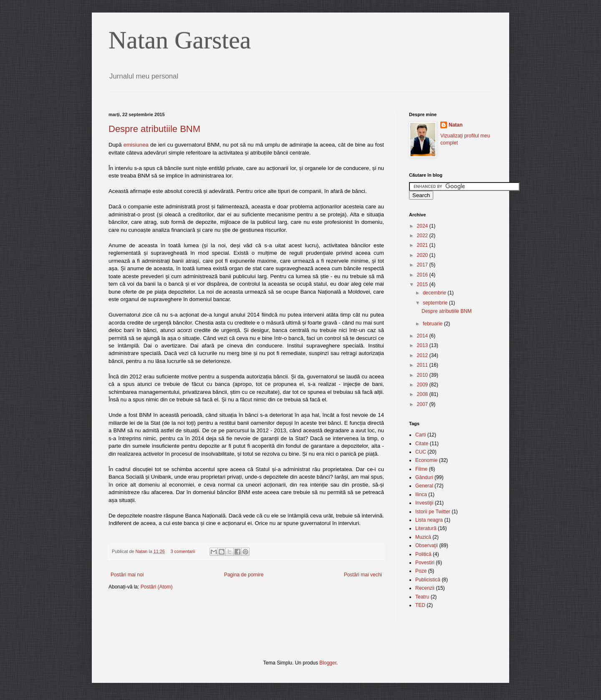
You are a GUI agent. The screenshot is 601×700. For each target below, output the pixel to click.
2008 (423, 394)
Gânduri (424, 477)
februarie (433, 324)
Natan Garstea (180, 40)
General (424, 486)
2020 (423, 255)
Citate (422, 444)
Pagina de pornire (244, 575)
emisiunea (136, 145)
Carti (420, 435)
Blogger (328, 663)
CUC (421, 452)
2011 (423, 365)
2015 (423, 284)
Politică (423, 554)
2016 (423, 275)
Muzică (423, 537)
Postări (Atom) (157, 587)
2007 (423, 404)
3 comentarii (183, 551)
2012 (423, 355)
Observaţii (427, 545)
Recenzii (425, 588)
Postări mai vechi (363, 575)
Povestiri (425, 563)
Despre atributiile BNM (154, 129)
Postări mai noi (127, 575)
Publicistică (428, 580)
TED (420, 605)
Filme (421, 469)
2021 (423, 245)
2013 (423, 345)
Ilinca (421, 495)
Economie (426, 460)
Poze (421, 571)
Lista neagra (429, 520)
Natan (142, 551)
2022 (423, 236)
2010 (423, 375)
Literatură (426, 528)
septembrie (436, 303)
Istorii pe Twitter (433, 512)
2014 (423, 336)
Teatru (422, 597)
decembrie (435, 293)
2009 (423, 385)
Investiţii (424, 503)
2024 (423, 226)
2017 (423, 265)
